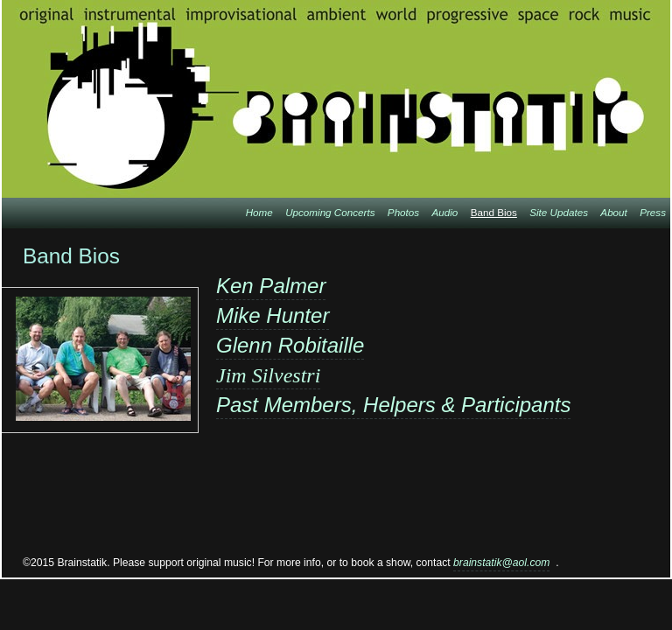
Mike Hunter (273, 315)
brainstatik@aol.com (501, 563)
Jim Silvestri (268, 375)
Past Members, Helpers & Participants (393, 405)
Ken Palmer (271, 286)
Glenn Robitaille (290, 345)
